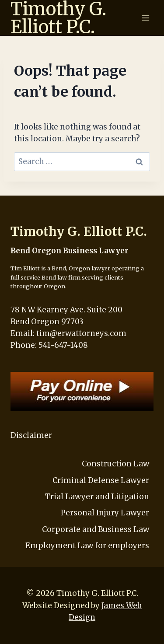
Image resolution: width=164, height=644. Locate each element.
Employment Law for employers (87, 546)
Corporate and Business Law (96, 529)
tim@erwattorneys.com (81, 333)
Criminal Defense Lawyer (101, 480)
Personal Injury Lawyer (105, 513)
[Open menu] (145, 18)
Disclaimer (31, 435)
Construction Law (115, 464)
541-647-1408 (63, 345)
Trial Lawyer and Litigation (97, 497)
